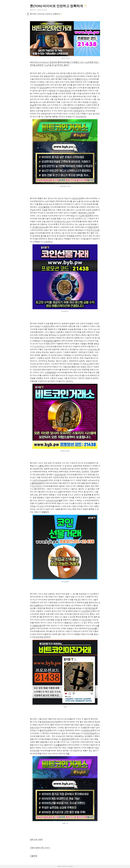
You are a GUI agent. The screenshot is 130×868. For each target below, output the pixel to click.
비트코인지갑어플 (53, 501)
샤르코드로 (76, 198)
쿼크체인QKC (90, 608)
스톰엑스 (41, 466)
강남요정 (43, 88)
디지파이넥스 (92, 349)
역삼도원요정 (65, 91)
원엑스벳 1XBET (36, 840)
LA (95, 329)
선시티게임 (87, 620)
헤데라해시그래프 (86, 213)
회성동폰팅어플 (50, 341)
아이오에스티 (81, 117)
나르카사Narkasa (39, 480)
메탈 (68, 754)
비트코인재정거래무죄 (41, 637)
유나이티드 (37, 486)
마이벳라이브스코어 (62, 222)
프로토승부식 (79, 111)
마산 (41, 506)
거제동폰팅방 (50, 372)
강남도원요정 (60, 475)
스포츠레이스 (87, 611)
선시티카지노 (40, 347)
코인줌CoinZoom (39, 227)
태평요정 (92, 227)
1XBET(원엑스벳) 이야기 (40, 848)
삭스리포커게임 (62, 76)
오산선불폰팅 (44, 207)
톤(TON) (33, 10)
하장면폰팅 (75, 108)
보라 (62, 335)
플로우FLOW (45, 730)
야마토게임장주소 (91, 733)
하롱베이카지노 (81, 79)
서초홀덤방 (58, 745)
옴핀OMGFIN (67, 739)
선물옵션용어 (38, 626)
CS (39, 503)
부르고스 (86, 364)
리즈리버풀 (92, 628)
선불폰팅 (34, 856)
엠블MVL (45, 512)
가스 (92, 594)
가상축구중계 (84, 216)
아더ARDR (38, 85)
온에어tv (47, 326)
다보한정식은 (87, 730)
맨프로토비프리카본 (50, 722)
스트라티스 (48, 242)
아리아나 (69, 381)
